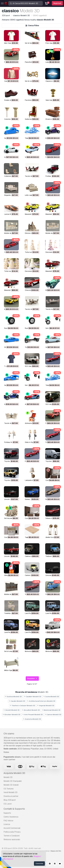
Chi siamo (9, 734)
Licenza (7, 824)
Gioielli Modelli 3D (12, 710)
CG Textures (9, 789)
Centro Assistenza (11, 817)
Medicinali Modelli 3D (51, 710)
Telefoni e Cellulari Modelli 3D (22, 706)
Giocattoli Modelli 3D (31, 710)
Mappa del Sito (56, 851)
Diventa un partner (11, 796)
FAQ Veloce (8, 821)
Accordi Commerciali (12, 828)
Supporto (7, 813)
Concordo (39, 864)
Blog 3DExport (10, 800)
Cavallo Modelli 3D (17, 701)
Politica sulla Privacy (12, 832)
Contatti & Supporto (14, 809)
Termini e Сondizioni (12, 836)
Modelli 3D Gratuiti (11, 785)
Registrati (57, 3)
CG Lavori (8, 804)
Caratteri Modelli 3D (33, 697)
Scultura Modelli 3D (13, 697)
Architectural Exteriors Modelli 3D (41, 701)
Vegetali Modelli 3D (46, 706)
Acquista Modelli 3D (14, 773)
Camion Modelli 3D (53, 715)
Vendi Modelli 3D (10, 792)
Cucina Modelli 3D (51, 697)
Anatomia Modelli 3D (32, 719)
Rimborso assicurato (12, 839)
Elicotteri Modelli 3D (12, 715)
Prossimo (32, 679)
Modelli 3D (8, 777)
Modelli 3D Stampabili (13, 781)
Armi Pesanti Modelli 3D (33, 715)
